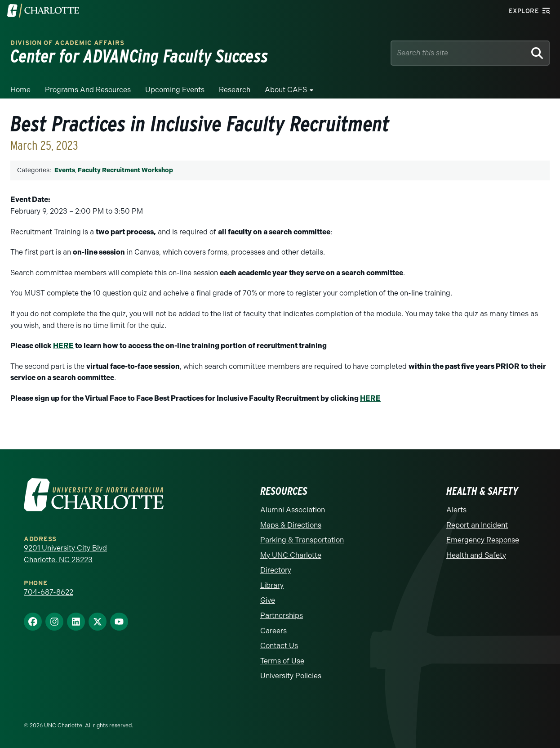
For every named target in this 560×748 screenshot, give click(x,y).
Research (235, 90)
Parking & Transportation (302, 540)
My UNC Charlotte (291, 555)
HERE (63, 346)
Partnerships (282, 616)
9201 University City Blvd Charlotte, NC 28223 (65, 554)
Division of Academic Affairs (67, 43)
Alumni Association (293, 510)
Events (65, 170)
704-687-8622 (49, 592)
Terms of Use (282, 661)
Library (272, 585)
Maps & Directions (291, 525)
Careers (273, 631)
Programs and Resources (88, 90)
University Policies (291, 676)
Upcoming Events (175, 90)
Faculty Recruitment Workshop (125, 170)
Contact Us (279, 646)
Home (20, 90)
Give (268, 600)
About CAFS (286, 90)
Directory (276, 570)
